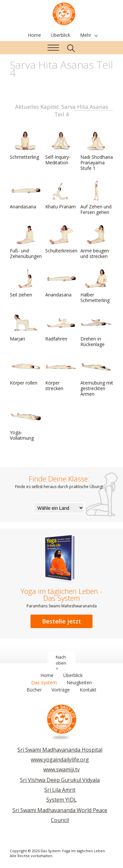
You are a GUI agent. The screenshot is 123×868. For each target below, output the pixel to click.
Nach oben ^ (61, 663)
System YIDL (61, 800)
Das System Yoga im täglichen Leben (64, 13)
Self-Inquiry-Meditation (61, 148)
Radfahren (61, 327)
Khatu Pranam (61, 195)
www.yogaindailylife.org (60, 760)
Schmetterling (26, 146)
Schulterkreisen (61, 239)
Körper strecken (61, 374)
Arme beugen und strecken (96, 242)
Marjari (26, 327)
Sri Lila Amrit (60, 790)
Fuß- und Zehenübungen (26, 242)
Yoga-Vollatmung (26, 424)
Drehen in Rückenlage (96, 330)
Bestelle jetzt (61, 621)
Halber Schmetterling (96, 286)
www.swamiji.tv (61, 769)
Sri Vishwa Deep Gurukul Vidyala (60, 780)
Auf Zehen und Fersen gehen (96, 198)
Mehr (86, 35)
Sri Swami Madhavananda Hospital (60, 750)
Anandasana (26, 195)
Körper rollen (26, 371)
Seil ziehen (26, 283)
